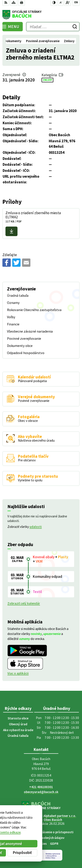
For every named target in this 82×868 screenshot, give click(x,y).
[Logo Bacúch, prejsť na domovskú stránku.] (41, 15)
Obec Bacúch (53, 820)
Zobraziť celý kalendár (24, 603)
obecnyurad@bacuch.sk (41, 792)
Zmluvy (47, 80)
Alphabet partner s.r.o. (60, 816)
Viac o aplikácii (18, 673)
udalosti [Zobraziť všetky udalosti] (36, 527)
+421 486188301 (41, 787)
